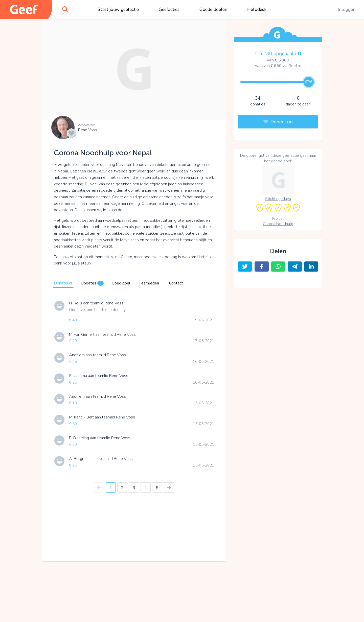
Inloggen (347, 9)
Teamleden (149, 283)
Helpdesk (257, 9)
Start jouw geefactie (118, 9)
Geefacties (169, 9)
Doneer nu (278, 122)
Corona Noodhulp (278, 224)
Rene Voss (87, 130)
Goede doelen (213, 9)
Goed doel (121, 283)
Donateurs (63, 283)
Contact (176, 283)
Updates (92, 283)
